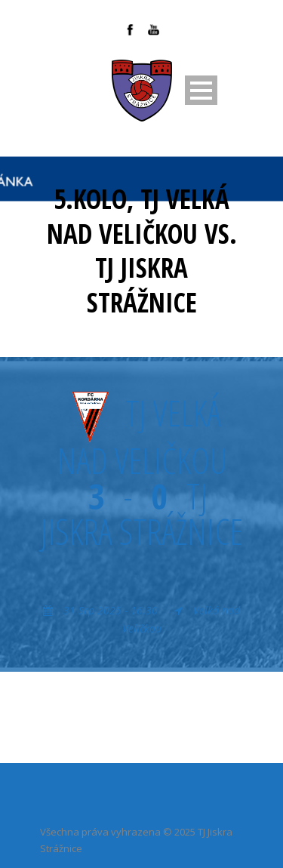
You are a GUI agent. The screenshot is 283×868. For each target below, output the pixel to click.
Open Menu (201, 90)
